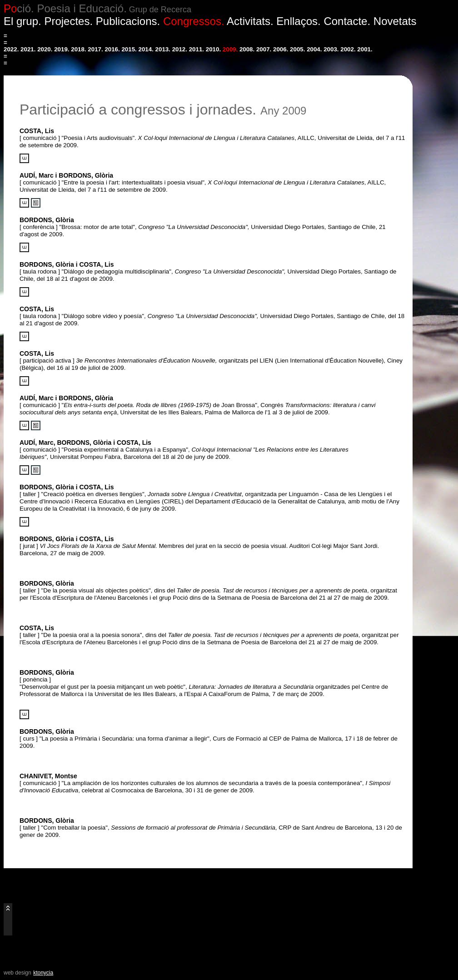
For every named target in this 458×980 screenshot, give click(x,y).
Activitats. (250, 21)
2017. (95, 49)
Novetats (395, 21)
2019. (62, 49)
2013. (163, 49)
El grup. (22, 21)
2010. (213, 49)
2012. (180, 49)
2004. (314, 49)
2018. (78, 49)
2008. (247, 49)
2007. (264, 49)
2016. (112, 49)
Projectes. (68, 21)
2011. (197, 49)
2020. (45, 49)
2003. (331, 49)
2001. (365, 49)
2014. (146, 49)
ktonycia (43, 973)
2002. (348, 49)
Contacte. (347, 21)
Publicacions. (128, 21)
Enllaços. (298, 21)
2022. (11, 49)
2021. (28, 49)
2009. (230, 49)
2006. (281, 49)
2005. (297, 49)
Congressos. (194, 21)
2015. (129, 49)
